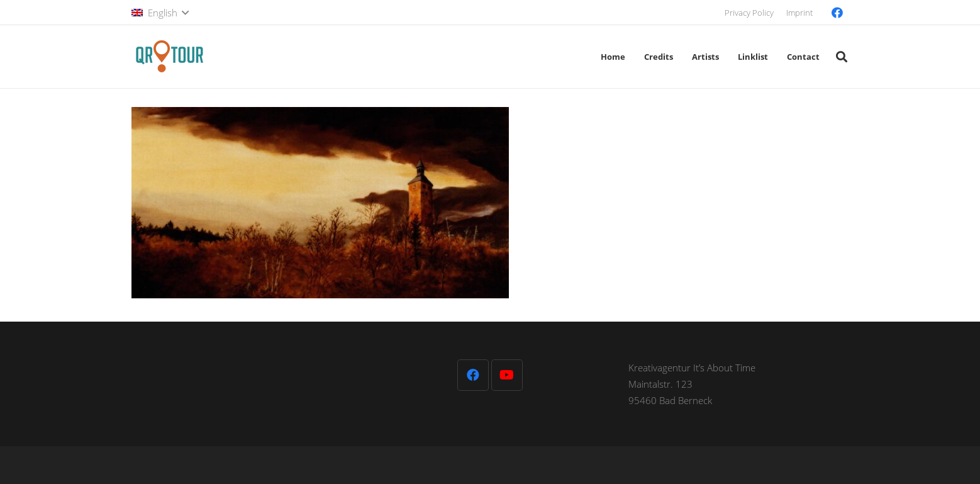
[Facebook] (837, 13)
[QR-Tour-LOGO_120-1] (169, 57)
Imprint (799, 13)
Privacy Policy (749, 13)
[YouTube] (507, 375)
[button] (160, 13)
